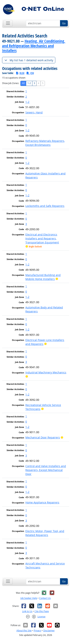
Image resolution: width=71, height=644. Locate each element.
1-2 (29, 83)
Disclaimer (49, 631)
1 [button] (26, 91)
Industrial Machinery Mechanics (46, 372)
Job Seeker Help (29, 598)
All (23, 83)
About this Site (24, 631)
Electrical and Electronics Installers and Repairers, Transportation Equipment (42, 238)
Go (64, 23)
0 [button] (26, 125)
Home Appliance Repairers (42, 502)
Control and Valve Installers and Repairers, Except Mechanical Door (46, 470)
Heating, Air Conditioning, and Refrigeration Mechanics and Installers (34, 46)
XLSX (20, 73)
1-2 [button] (27, 102)
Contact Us (45, 598)
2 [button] (26, 97)
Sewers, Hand (34, 112)
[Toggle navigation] (8, 23)
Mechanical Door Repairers (43, 437)
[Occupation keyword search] (43, 23)
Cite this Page (42, 611)
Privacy (37, 631)
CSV (30, 73)
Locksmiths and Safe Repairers (45, 206)
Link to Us (27, 611)
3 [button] (26, 224)
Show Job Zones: (11, 83)
